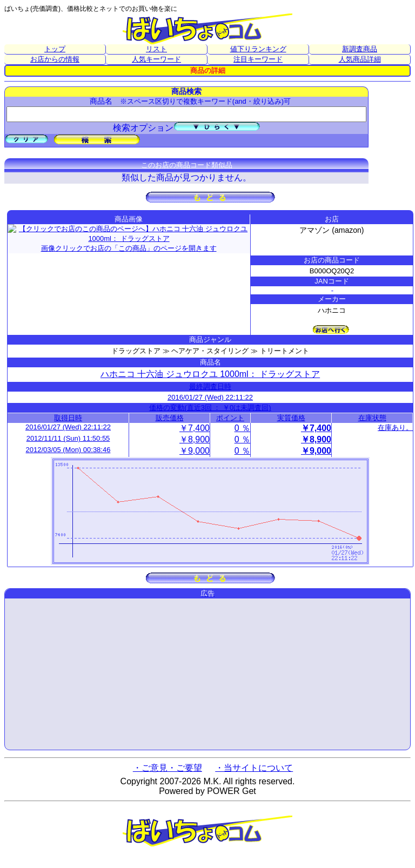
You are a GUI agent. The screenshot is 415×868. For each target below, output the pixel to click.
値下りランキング (258, 49)
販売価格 (170, 418)
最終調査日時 (210, 386)
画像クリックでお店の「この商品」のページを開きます (129, 237)
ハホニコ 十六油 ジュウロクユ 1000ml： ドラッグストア (210, 374)
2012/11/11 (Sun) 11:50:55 (68, 438)
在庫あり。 (395, 428)
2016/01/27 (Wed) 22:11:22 (210, 397)
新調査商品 (360, 49)
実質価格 (291, 418)
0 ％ (242, 428)
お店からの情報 (55, 59)
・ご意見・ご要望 (168, 768)
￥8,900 (195, 439)
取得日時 (68, 418)
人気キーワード (156, 59)
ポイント (230, 418)
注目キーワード (258, 59)
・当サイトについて (254, 768)
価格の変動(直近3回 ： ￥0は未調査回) (210, 408)
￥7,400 (195, 428)
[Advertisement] (207, 674)
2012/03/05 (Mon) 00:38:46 (68, 450)
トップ (55, 49)
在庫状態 (372, 418)
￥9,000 (195, 451)
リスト (156, 49)
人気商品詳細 (360, 59)
